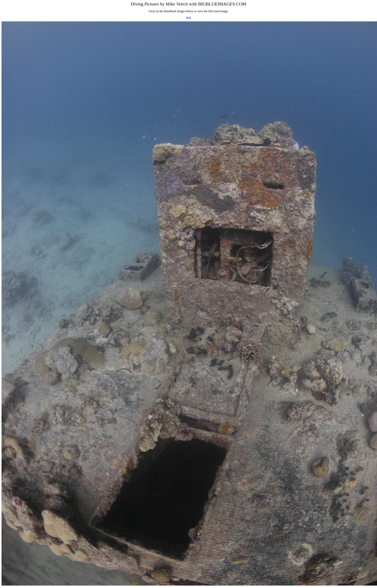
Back (189, 17)
